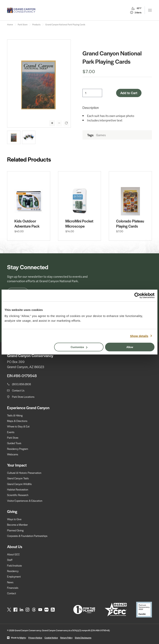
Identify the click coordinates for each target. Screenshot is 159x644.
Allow (130, 347)
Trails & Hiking (15, 415)
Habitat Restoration (18, 489)
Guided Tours (14, 443)
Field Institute (14, 565)
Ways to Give (14, 519)
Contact (12, 593)
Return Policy (66, 638)
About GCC (13, 554)
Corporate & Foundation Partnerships (27, 536)
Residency (13, 571)
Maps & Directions (17, 421)
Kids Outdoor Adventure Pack (27, 224)
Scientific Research (18, 495)
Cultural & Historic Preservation (24, 473)
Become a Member (17, 525)
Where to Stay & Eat (18, 426)
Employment (14, 576)
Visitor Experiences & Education (25, 501)
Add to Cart (129, 93)
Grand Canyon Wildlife (19, 484)
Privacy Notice (35, 638)
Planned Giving (15, 530)
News (10, 582)
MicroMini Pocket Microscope (79, 224)
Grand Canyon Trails (18, 478)
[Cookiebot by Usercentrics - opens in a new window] (137, 295)
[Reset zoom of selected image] (66, 123)
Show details (139, 336)
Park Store (13, 438)
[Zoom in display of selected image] (52, 123)
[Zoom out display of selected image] (59, 123)
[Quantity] (92, 93)
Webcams (13, 454)
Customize (79, 347)
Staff (10, 560)
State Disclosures (83, 638)
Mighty (23, 638)
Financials (13, 588)
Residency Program (18, 449)
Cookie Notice (51, 638)
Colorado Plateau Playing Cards (130, 224)
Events (11, 432)
